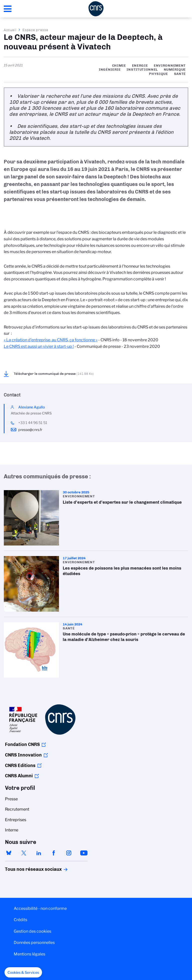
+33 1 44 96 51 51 (33, 423)
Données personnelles (34, 943)
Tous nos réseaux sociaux (25, 869)
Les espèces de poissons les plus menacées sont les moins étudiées (96, 584)
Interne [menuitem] (12, 830)
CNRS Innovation (23, 755)
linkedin (39, 853)
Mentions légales (29, 954)
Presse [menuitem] (11, 799)
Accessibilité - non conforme (40, 908)
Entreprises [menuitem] (16, 820)
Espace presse (35, 30)
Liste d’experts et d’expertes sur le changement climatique (96, 518)
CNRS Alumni (19, 776)
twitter (24, 853)
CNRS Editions (20, 766)
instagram (69, 853)
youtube (84, 853)
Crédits (20, 920)
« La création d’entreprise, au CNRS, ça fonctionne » (51, 340)
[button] (23, 972)
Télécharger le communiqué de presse (54, 374)
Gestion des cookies (32, 931)
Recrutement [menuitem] (17, 809)
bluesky (9, 853)
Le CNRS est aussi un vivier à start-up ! (39, 346)
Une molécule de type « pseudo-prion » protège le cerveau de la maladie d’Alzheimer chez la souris (96, 650)
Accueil (10, 30)
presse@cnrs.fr (30, 430)
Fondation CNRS (22, 744)
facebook (54, 853)
